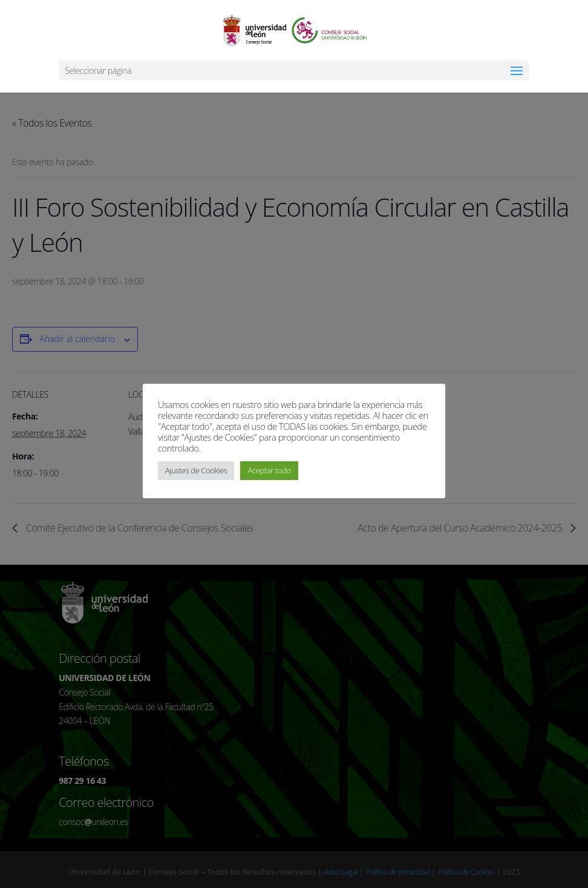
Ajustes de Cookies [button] (196, 470)
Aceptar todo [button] (269, 470)
